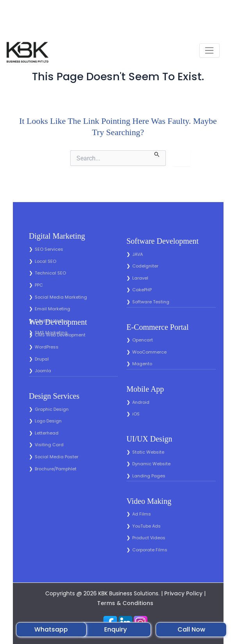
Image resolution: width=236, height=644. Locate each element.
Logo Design (48, 421)
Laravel (140, 278)
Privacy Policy (183, 593)
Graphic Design (52, 409)
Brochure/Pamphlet (56, 469)
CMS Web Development (60, 335)
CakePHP (142, 290)
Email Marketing (52, 309)
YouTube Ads (146, 526)
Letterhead (47, 433)
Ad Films (142, 514)
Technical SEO (50, 273)
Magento (142, 364)
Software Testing (151, 302)
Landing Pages (149, 476)
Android (141, 402)
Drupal (42, 359)
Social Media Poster (57, 457)
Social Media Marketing (61, 297)
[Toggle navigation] (209, 50)
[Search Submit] (157, 154)
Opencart (143, 340)
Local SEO (45, 261)
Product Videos (149, 538)
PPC (39, 285)
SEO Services (49, 249)
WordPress (47, 347)
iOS (136, 414)
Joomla (43, 371)
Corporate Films (150, 550)
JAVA (138, 254)
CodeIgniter (145, 266)
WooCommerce (149, 352)
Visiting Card (49, 445)
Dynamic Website (151, 464)
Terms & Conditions (125, 603)
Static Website (148, 452)
